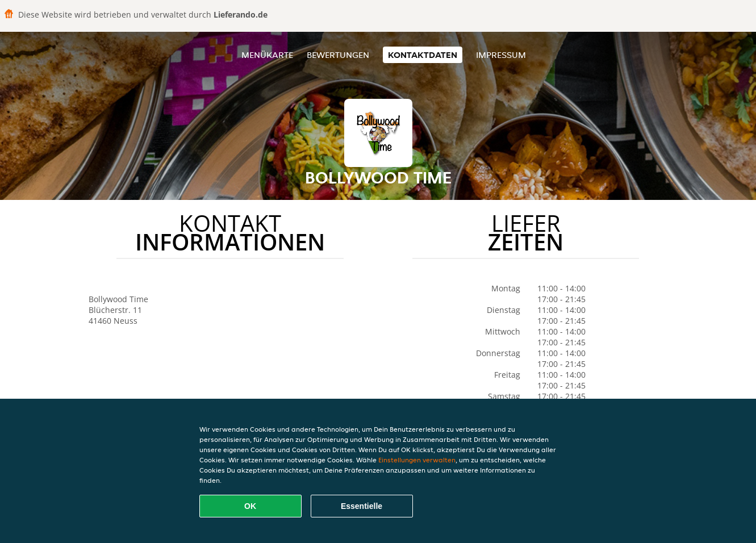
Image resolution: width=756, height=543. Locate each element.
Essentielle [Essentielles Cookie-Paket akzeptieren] (362, 506)
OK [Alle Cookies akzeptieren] (250, 506)
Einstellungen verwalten (417, 460)
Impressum (501, 55)
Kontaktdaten (423, 55)
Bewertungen (338, 55)
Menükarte (267, 55)
